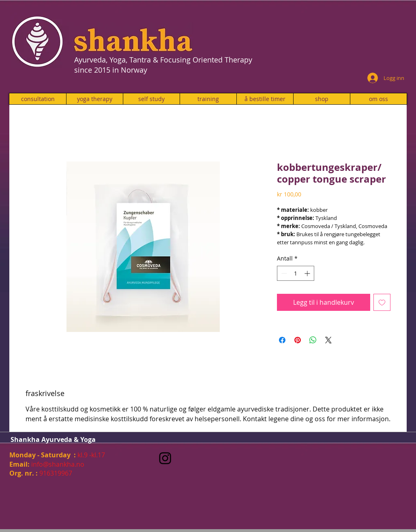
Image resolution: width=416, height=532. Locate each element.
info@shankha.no (58, 464)
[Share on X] (328, 340)
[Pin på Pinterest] (298, 340)
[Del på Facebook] (282, 340)
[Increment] (308, 273)
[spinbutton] (296, 273)
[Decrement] (283, 273)
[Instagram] (165, 458)
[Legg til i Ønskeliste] (382, 302)
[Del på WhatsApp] (313, 340)
